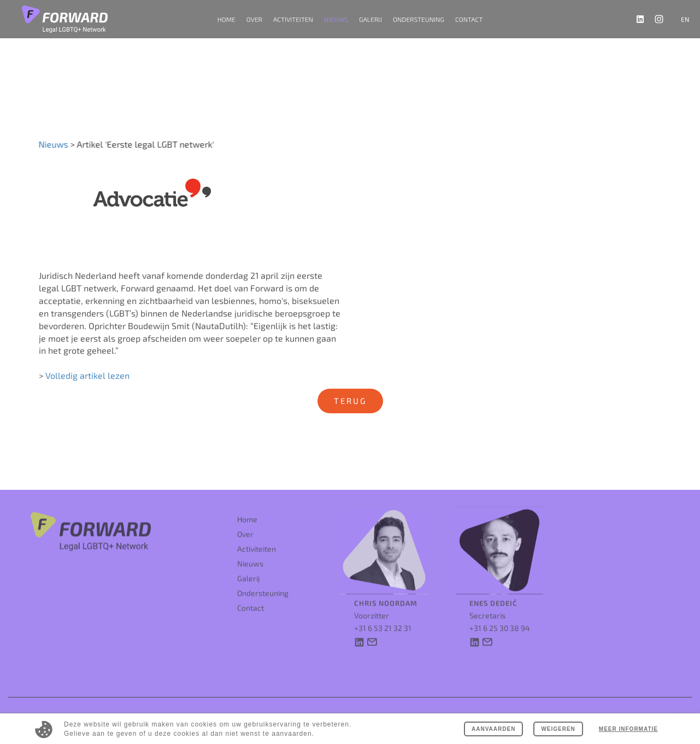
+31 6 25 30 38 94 (500, 618)
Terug (350, 401)
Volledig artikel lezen (87, 381)
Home (227, 19)
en (685, 19)
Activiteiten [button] (293, 19)
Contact (469, 19)
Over (245, 524)
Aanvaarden (493, 729)
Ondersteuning (419, 19)
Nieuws (336, 19)
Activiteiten (257, 539)
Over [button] (254, 19)
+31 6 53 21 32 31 (383, 618)
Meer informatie (628, 729)
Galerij (370, 19)
